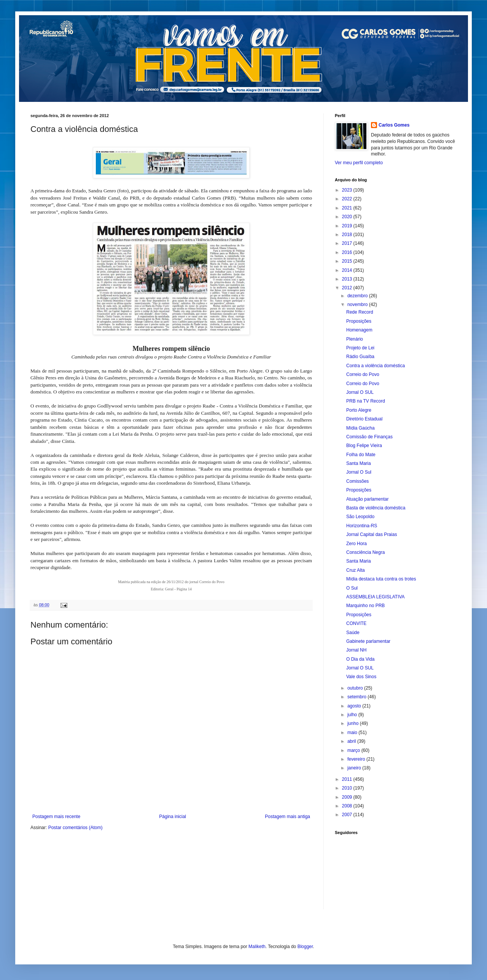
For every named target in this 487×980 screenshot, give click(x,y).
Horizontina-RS (362, 526)
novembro (358, 304)
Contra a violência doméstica (376, 366)
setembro (357, 697)
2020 (348, 217)
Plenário (355, 339)
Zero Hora (356, 544)
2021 (348, 208)
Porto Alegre (359, 410)
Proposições (359, 321)
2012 (348, 288)
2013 (348, 279)
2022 (348, 199)
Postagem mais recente (56, 817)
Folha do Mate (361, 455)
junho (354, 723)
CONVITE (356, 623)
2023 (348, 190)
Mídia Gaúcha (360, 428)
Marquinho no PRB (365, 606)
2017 (348, 243)
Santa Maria (359, 463)
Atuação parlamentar (367, 499)
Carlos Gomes (394, 125)
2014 (348, 270)
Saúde (353, 633)
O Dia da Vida (360, 659)
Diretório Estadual (364, 419)
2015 (348, 261)
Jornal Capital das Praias (372, 534)
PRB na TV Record (366, 401)
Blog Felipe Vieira (364, 446)
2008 (348, 806)
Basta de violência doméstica (376, 508)
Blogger (305, 947)
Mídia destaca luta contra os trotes (381, 579)
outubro (356, 688)
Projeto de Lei (360, 348)
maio (353, 733)
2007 (348, 815)
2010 (348, 788)
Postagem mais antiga (287, 817)
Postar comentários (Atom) (76, 828)
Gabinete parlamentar (368, 641)
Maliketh (257, 947)
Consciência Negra (365, 552)
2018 (348, 235)
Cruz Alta (356, 570)
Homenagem (359, 330)
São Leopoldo (360, 517)
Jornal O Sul (359, 472)
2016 (348, 252)
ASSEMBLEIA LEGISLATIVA (376, 597)
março (354, 750)
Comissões (357, 481)
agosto (355, 706)
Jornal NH (356, 650)
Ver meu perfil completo (359, 163)
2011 (348, 779)
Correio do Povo (363, 374)
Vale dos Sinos (361, 677)
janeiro (355, 768)
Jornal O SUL (360, 392)
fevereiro (357, 759)
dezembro (358, 296)
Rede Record (360, 312)
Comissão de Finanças (369, 437)
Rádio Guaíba (360, 357)
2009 (348, 797)
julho (353, 715)
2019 (348, 226)
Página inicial (173, 817)
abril (352, 741)
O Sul (352, 588)
